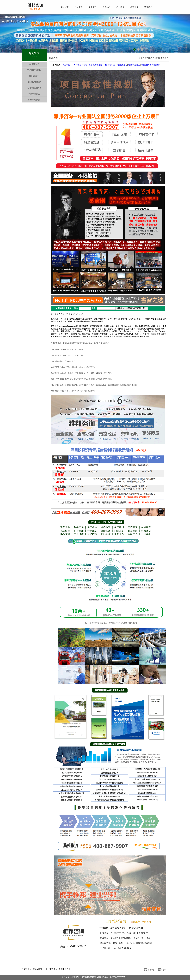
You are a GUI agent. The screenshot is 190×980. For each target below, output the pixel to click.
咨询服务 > (150, 58)
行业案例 (120, 7)
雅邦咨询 (79, 7)
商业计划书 (34, 64)
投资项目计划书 (34, 88)
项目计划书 (146, 65)
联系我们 (148, 7)
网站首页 (65, 7)
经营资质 (134, 7)
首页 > (142, 58)
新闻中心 (106, 7)
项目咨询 (92, 7)
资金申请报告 (34, 100)
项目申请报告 (34, 94)
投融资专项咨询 (161, 58)
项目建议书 (34, 76)
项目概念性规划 (34, 82)
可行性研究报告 (34, 70)
